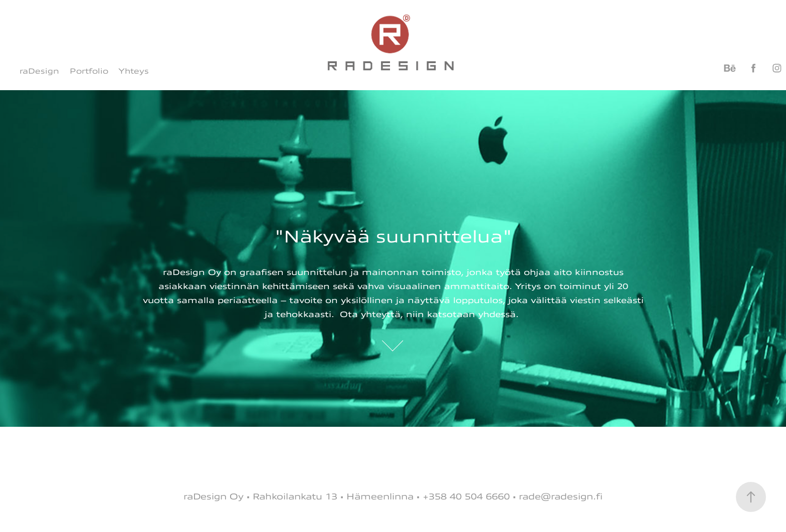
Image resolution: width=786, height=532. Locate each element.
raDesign (39, 71)
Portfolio (89, 71)
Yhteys (134, 71)
